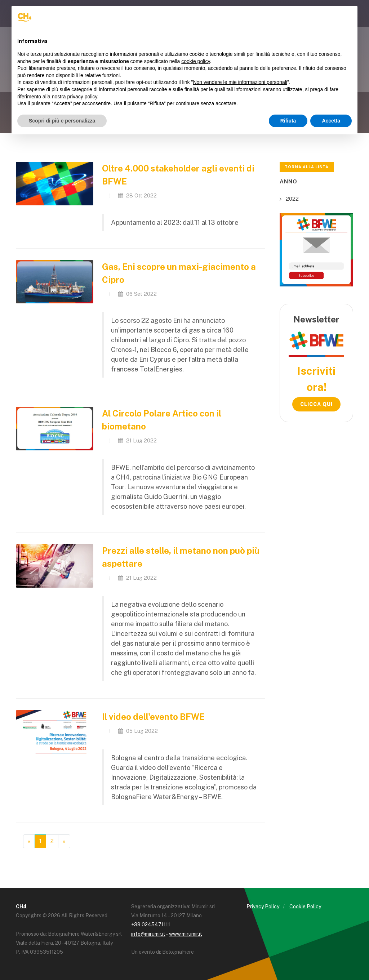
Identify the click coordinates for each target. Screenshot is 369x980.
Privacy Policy (263, 906)
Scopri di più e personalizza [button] (62, 121)
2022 (292, 199)
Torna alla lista (307, 167)
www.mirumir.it (186, 934)
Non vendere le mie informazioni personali (240, 82)
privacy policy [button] (82, 97)
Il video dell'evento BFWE (153, 717)
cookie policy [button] (195, 61)
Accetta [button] (331, 121)
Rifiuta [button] (288, 121)
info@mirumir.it (148, 934)
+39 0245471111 (151, 925)
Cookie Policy (305, 906)
